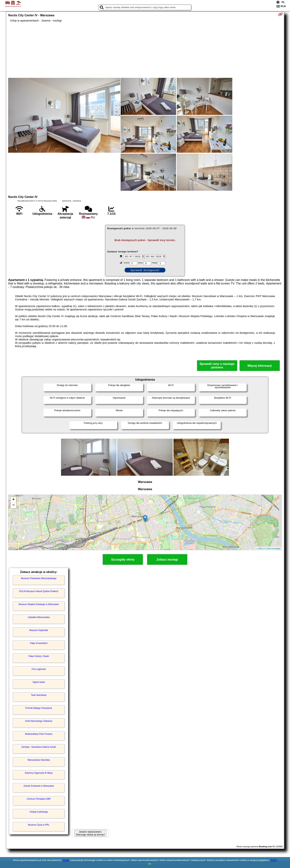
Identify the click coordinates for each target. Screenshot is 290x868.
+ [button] (13, 500)
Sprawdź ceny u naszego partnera (217, 366)
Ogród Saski (39, 682)
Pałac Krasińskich (39, 643)
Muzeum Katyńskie (39, 630)
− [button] (13, 505)
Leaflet (260, 549)
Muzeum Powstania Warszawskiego (39, 578)
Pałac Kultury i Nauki (39, 656)
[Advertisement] (145, 50)
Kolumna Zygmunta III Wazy (39, 773)
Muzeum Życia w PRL (39, 825)
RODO (274, 860)
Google (66, 860)
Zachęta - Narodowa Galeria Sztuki (39, 747)
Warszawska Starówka (39, 760)
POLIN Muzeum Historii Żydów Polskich (39, 591)
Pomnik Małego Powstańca (39, 708)
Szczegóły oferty (123, 560)
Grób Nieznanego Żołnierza (39, 721)
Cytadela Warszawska (39, 617)
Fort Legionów (39, 669)
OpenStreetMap (274, 549)
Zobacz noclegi (167, 560)
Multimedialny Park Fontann (39, 734)
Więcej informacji (260, 366)
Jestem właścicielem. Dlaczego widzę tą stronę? (90, 833)
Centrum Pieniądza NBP (39, 799)
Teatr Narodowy (39, 695)
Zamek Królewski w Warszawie (39, 786)
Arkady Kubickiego (39, 812)
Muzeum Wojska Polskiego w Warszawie (39, 604)
